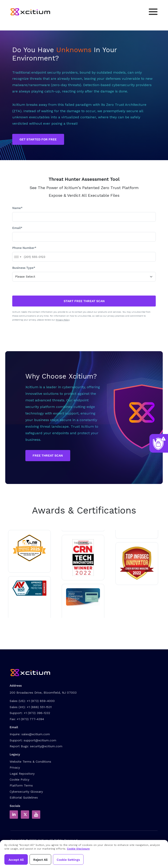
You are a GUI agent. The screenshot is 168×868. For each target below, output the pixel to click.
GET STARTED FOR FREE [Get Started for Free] (38, 139)
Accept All (16, 860)
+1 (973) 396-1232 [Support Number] (37, 713)
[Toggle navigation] (153, 12)
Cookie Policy (19, 779)
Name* (17, 208)
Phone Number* (24, 248)
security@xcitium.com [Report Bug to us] (46, 746)
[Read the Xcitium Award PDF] (83, 597)
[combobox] (17, 257)
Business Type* (24, 268)
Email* (17, 228)
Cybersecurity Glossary (26, 792)
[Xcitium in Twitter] (25, 815)
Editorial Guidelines (24, 797)
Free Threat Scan (48, 455)
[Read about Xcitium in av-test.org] (29, 588)
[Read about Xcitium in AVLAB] (29, 548)
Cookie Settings (68, 860)
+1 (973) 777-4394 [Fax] (30, 719)
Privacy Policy (63, 320)
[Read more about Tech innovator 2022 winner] (83, 558)
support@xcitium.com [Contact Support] (40, 740)
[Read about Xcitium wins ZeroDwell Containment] (137, 563)
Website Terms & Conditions (30, 762)
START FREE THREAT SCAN (84, 301)
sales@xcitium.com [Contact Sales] (36, 734)
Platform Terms (21, 785)
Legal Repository (22, 774)
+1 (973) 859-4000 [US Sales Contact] (41, 701)
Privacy (15, 767)
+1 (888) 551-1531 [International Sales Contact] (39, 707)
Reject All (40, 860)
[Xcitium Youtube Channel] (36, 815)
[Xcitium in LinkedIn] (14, 815)
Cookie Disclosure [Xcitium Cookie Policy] (78, 849)
